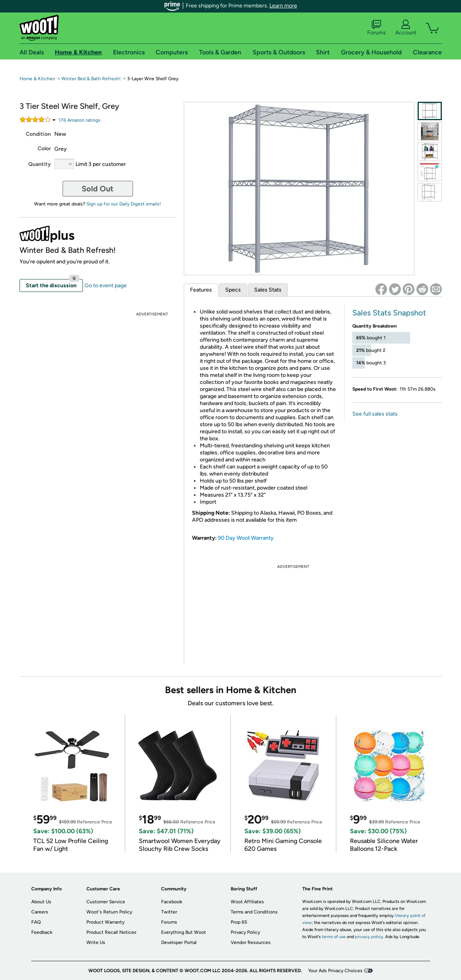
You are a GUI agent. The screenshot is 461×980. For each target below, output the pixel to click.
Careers (40, 912)
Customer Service (106, 902)
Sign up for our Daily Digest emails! (124, 204)
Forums (377, 28)
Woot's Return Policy (109, 912)
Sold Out (98, 189)
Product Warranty (105, 922)
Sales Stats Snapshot (389, 313)
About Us (41, 902)
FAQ (36, 922)
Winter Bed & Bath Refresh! (91, 79)
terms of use (334, 937)
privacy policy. (370, 937)
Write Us (96, 942)
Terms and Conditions (254, 912)
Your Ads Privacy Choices (335, 971)
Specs (233, 290)
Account (406, 28)
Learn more (283, 6)
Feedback (42, 932)
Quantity (39, 164)
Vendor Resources (251, 942)
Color (44, 149)
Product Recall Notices (111, 932)
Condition (38, 134)
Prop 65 (239, 922)
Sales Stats (268, 290)
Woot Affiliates (247, 902)
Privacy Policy (245, 932)
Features (201, 290)
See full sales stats (375, 414)
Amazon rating (80, 120)
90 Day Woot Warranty (246, 538)
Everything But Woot (184, 932)
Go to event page (106, 286)
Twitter (169, 912)
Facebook (172, 902)
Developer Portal (179, 942)
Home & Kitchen (37, 79)
